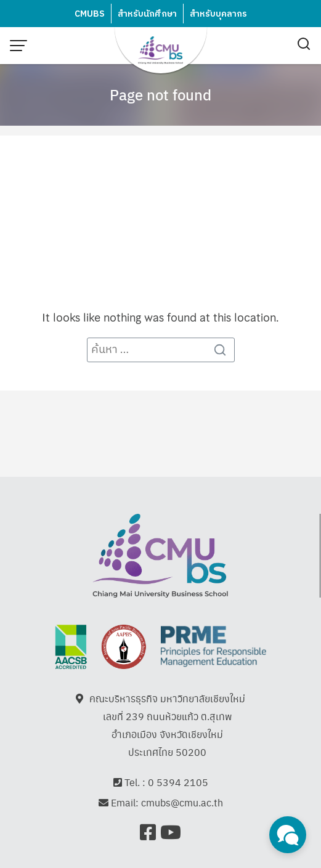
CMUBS (90, 14)
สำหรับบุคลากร (218, 14)
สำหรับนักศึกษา (147, 14)
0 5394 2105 (178, 782)
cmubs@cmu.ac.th (182, 802)
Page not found (160, 94)
